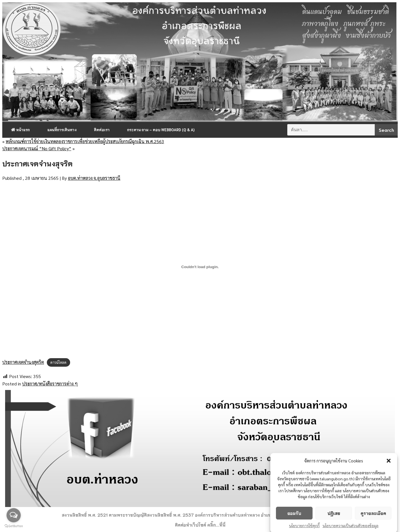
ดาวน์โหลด (58, 362)
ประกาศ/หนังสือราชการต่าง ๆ (50, 384)
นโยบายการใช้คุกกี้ (304, 528)
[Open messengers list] (14, 515)
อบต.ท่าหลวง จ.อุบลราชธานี (94, 178)
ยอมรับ (294, 516)
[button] (389, 463)
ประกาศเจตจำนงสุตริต (23, 362)
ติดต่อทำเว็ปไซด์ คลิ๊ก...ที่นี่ (200, 525)
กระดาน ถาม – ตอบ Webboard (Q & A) (161, 130)
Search (386, 130)
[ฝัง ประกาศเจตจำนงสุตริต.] (200, 267)
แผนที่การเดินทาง (62, 130)
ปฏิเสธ (334, 516)
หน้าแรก (20, 130)
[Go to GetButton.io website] (14, 526)
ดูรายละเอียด (373, 516)
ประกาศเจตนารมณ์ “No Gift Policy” (37, 148)
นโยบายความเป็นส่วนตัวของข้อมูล (350, 528)
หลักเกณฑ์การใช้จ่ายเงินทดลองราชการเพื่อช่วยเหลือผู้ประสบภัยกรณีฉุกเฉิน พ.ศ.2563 (85, 141)
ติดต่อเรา (102, 130)
